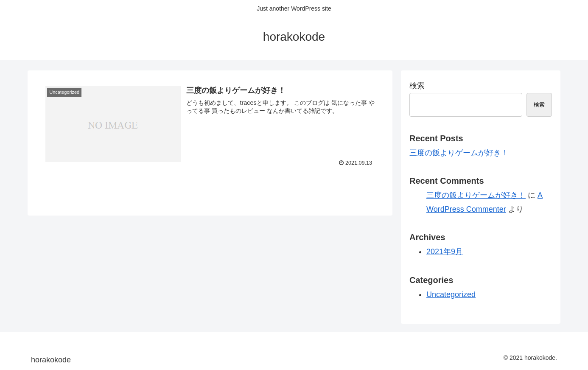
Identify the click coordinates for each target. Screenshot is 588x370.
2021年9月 (445, 252)
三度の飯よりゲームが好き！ (459, 153)
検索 (417, 86)
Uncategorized (451, 294)
